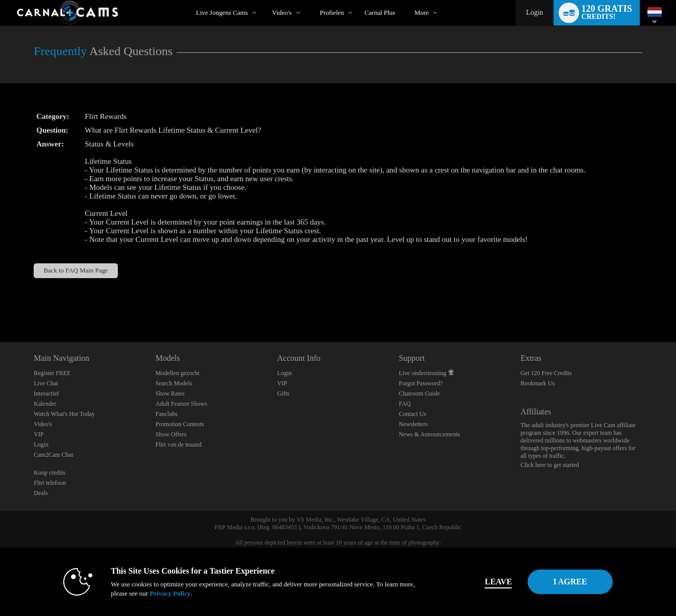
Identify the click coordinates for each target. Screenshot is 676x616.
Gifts (283, 393)
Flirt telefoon (50, 483)
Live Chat (46, 383)
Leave (480, 582)
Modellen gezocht (178, 373)
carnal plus (380, 13)
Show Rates (170, 393)
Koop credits (49, 473)
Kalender (45, 404)
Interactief (46, 393)
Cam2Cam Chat (53, 455)
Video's (282, 13)
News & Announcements (430, 434)
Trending (264, 0)
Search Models (174, 383)
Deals (41, 493)
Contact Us (413, 414)
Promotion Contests (180, 424)
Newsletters (414, 424)
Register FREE (52, 373)
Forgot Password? (421, 383)
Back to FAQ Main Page (76, 270)
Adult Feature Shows (181, 404)
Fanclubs (167, 414)
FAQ (405, 404)
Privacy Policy (152, 593)
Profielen (332, 13)
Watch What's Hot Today (64, 414)
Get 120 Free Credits (546, 373)
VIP (39, 434)
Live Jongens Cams (222, 13)
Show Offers (171, 434)
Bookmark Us (537, 383)
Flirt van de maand (179, 445)
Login (534, 13)
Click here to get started (550, 465)
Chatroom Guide (419, 393)
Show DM (0, 304)
